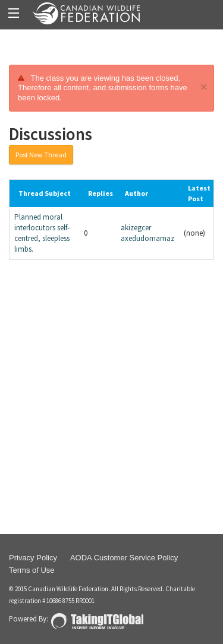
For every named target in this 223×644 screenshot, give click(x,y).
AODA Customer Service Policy (124, 558)
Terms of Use (32, 570)
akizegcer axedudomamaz (147, 233)
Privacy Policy (33, 558)
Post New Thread (41, 155)
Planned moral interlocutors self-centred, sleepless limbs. (42, 233)
